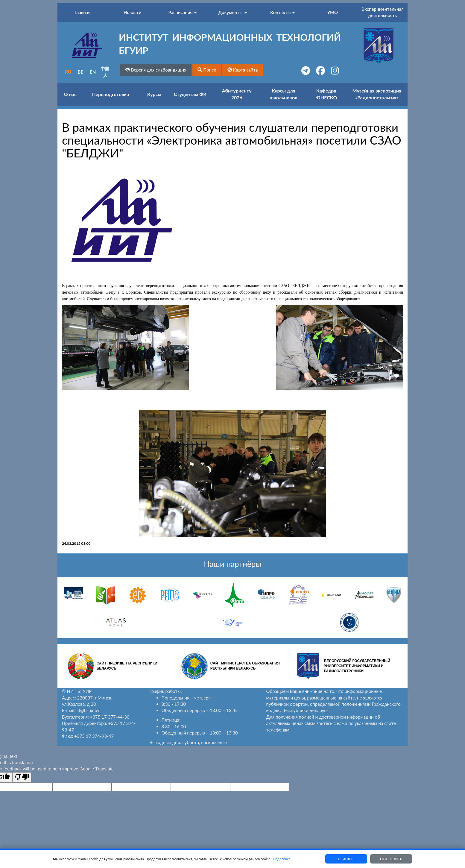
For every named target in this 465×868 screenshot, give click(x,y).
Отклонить (391, 859)
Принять (346, 859)
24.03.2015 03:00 (76, 543)
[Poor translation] (22, 777)
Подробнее (282, 859)
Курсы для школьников (283, 94)
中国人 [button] (105, 72)
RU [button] (68, 72)
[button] (207, 70)
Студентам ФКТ (192, 94)
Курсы (154, 94)
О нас (70, 94)
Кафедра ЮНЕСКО (326, 94)
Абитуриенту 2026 (237, 94)
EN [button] (93, 72)
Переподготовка (111, 94)
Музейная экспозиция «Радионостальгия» (377, 94)
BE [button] (81, 72)
